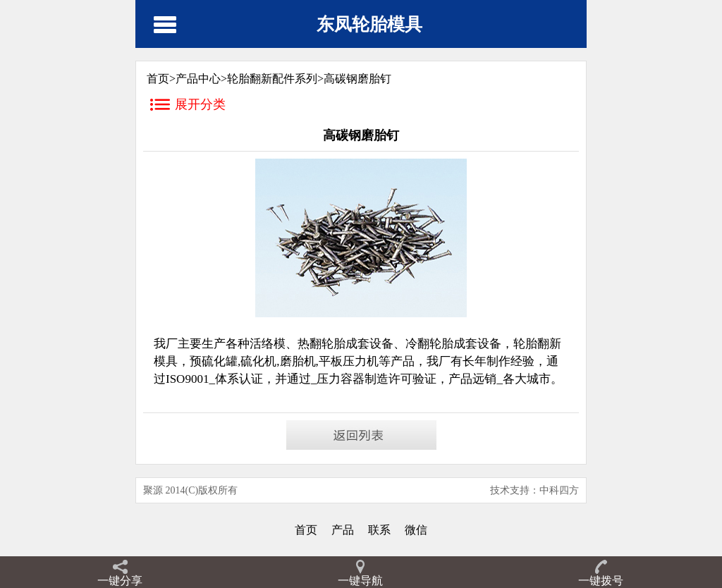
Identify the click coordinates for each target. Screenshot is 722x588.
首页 (306, 530)
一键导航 (360, 581)
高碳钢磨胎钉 (357, 79)
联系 (379, 530)
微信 (416, 530)
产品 (343, 530)
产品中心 (198, 79)
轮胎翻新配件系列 (272, 79)
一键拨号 (601, 581)
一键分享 (120, 581)
